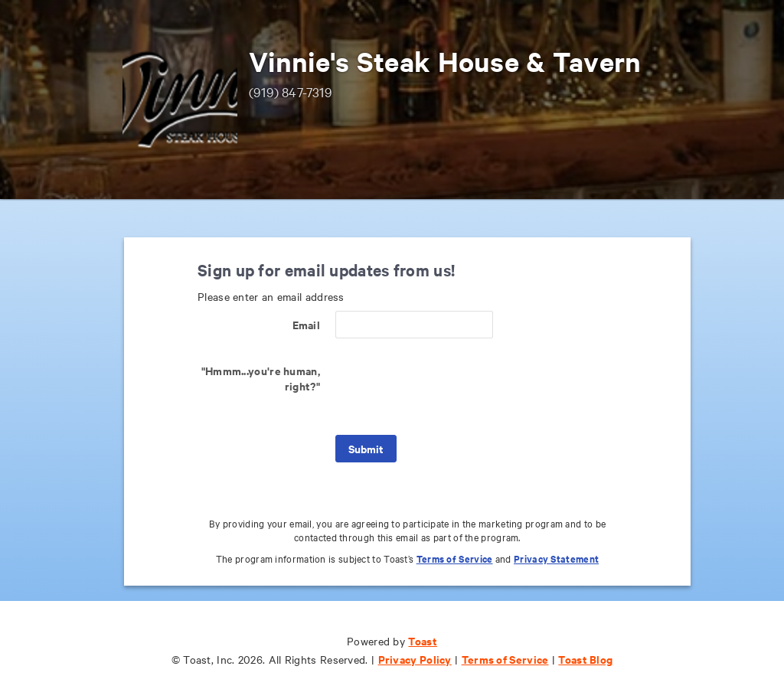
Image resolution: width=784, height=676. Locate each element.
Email (307, 324)
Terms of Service (455, 558)
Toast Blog (585, 659)
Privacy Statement (556, 558)
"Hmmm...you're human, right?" (261, 378)
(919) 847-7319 (291, 91)
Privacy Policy (415, 659)
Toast (423, 640)
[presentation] (452, 387)
